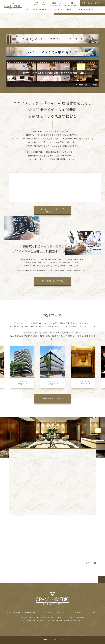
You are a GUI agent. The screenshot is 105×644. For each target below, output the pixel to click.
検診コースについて (52, 398)
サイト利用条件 (80, 618)
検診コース (61, 613)
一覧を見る (89, 563)
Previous (92, 392)
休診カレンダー (40, 4)
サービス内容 (48, 613)
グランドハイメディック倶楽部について (52, 210)
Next (96, 392)
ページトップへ (101, 579)
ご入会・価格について (78, 613)
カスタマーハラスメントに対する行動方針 (50, 621)
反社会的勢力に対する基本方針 (74, 621)
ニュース (95, 613)
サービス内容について (52, 281)
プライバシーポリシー (67, 618)
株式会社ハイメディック (28, 618)
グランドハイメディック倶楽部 (13, 5)
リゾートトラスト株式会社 (48, 618)
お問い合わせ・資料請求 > (93, 3)
